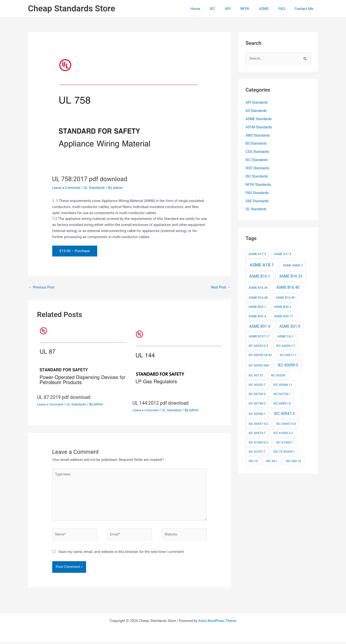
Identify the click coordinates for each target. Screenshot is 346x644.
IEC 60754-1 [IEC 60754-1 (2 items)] (282, 394)
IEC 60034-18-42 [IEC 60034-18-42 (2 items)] (260, 355)
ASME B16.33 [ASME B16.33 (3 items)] (291, 276)
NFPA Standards (259, 184)
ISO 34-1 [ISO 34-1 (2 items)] (272, 461)
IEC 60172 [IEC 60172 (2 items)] (256, 375)
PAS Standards (258, 193)
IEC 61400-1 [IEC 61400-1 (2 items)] (285, 442)
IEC (226, 9)
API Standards (257, 103)
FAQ (285, 9)
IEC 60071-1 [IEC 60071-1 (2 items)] (288, 355)
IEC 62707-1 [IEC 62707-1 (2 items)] (257, 451)
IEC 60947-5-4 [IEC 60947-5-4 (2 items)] (286, 423)
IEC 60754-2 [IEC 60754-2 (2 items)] (257, 403)
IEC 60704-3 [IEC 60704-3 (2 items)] (257, 394)
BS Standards (257, 144)
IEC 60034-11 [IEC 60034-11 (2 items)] (285, 345)
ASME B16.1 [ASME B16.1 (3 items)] (260, 276)
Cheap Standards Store (72, 9)
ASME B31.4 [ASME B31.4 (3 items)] (260, 326)
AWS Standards (258, 135)
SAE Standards (258, 201)
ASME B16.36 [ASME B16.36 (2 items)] (258, 287)
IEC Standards (257, 160)
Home (211, 9)
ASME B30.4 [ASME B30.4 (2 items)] (257, 316)
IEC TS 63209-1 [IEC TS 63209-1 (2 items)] (284, 451)
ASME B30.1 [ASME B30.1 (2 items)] (257, 306)
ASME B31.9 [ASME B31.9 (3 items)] (290, 326)
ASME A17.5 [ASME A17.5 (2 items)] (283, 254)
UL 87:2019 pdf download (65, 397)
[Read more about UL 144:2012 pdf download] (177, 361)
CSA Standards (258, 152)
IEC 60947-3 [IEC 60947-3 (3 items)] (284, 413)
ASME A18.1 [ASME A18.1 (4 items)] (262, 265)
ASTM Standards (259, 127)
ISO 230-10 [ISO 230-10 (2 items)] (293, 461)
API (239, 9)
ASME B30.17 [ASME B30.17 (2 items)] (283, 316)
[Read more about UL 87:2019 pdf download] (82, 358)
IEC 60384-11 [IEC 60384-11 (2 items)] (283, 384)
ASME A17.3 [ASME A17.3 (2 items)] (257, 254)
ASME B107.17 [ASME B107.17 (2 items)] (259, 336)
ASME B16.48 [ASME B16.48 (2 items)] (258, 297)
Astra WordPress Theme (217, 623)
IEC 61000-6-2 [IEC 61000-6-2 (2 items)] (258, 442)
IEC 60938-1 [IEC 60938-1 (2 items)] (257, 414)
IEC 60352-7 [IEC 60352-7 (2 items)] (257, 384)
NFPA (253, 9)
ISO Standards (257, 176)
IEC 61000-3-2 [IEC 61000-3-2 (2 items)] (283, 433)
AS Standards (257, 111)
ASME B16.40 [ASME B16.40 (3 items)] (288, 287)
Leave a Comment (67, 188)
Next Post (220, 287)
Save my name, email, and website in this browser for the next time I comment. (122, 554)
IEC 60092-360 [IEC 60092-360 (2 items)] (259, 365)
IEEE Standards (258, 168)
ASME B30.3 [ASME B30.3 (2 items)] (283, 306)
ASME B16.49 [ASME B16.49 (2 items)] (285, 297)
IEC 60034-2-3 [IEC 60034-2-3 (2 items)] (258, 345)
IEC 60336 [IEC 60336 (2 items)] (278, 375)
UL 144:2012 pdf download (161, 403)
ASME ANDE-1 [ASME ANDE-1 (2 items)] (293, 265)
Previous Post (42, 287)
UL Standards (96, 188)
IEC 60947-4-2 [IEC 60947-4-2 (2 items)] (258, 423)
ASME (270, 9)
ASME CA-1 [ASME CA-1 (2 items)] (286, 336)
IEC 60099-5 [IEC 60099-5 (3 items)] (288, 365)
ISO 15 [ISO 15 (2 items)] (253, 461)
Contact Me (305, 9)
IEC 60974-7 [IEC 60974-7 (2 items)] (257, 433)
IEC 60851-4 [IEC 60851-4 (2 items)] (282, 403)
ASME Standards (259, 119)
